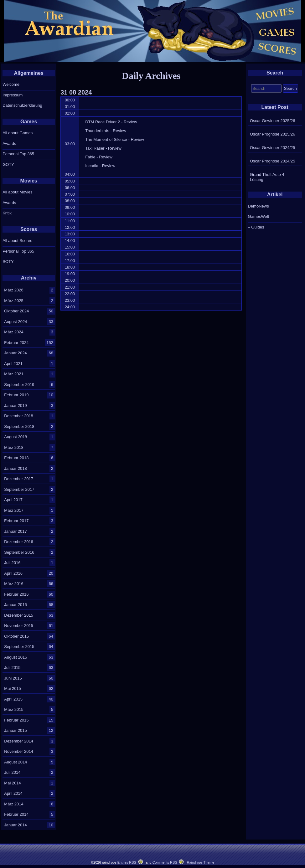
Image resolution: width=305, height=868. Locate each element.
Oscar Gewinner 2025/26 (273, 121)
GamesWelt (258, 216)
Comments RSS (165, 862)
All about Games (18, 133)
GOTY (8, 164)
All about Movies (17, 192)
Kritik (7, 213)
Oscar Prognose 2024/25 (273, 161)
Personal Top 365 (18, 154)
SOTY (8, 262)
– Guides (256, 227)
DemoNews (258, 206)
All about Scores (17, 241)
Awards (9, 144)
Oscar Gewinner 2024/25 (273, 148)
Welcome (11, 84)
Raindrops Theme (200, 862)
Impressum (13, 95)
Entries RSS (127, 862)
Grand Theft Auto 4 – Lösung (269, 177)
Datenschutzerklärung (22, 105)
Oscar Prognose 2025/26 (273, 134)
